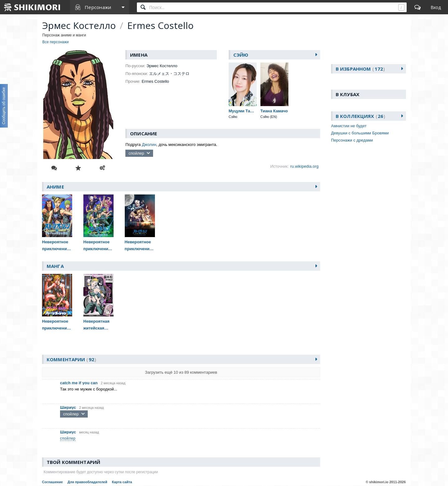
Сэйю (241, 55)
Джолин (149, 145)
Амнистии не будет (349, 126)
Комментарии (71, 359)
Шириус (68, 407)
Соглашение (52, 482)
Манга (55, 266)
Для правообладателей (87, 482)
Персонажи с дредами (352, 140)
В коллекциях (360, 116)
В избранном (360, 69)
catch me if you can (79, 383)
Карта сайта (122, 482)
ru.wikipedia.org (304, 166)
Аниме (55, 187)
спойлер (136, 153)
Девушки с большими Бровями (360, 133)
